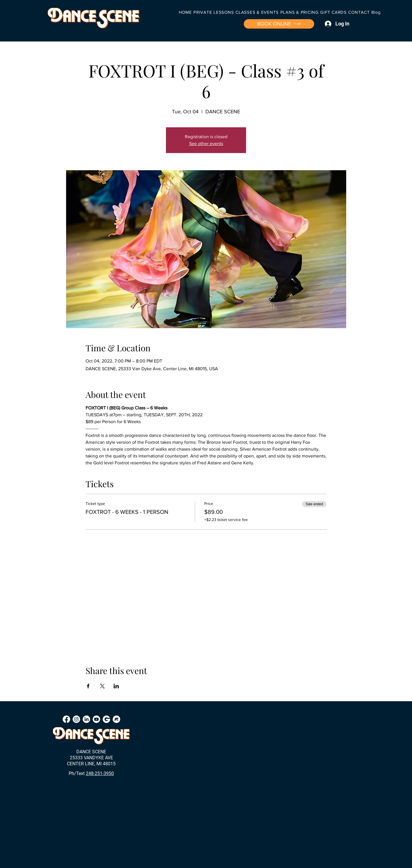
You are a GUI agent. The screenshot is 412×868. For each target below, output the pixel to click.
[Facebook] (66, 719)
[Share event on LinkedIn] (116, 686)
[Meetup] (116, 719)
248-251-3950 (100, 773)
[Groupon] (106, 719)
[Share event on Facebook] (88, 686)
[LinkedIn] (86, 719)
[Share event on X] (102, 686)
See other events (206, 143)
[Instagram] (76, 719)
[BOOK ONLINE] (279, 24)
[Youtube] (96, 719)
